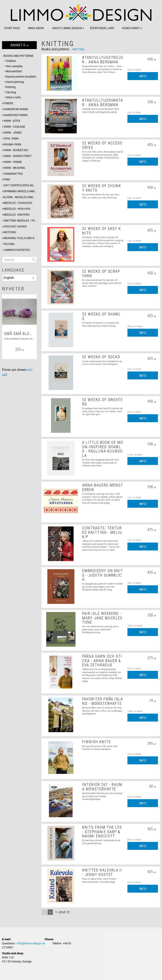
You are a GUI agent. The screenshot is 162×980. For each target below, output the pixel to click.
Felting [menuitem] (9, 244)
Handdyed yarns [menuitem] (16, 115)
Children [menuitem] (11, 61)
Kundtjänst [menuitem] (131, 28)
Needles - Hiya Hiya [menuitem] (17, 209)
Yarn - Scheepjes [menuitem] (16, 150)
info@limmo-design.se (31, 943)
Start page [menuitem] (12, 28)
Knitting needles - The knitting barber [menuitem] (20, 220)
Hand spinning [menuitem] (15, 82)
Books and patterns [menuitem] (18, 56)
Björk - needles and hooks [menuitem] (20, 197)
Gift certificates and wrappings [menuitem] (20, 185)
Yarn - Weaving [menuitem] (14, 168)
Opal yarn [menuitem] (11, 138)
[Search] (34, 260)
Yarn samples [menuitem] (14, 66)
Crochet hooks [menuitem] (15, 226)
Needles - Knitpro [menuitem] (17, 215)
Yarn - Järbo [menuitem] (13, 132)
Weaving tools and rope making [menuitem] (20, 238)
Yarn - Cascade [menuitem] (14, 127)
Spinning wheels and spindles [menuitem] (20, 191)
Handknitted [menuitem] (13, 174)
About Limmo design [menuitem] (67, 28)
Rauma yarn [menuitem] (12, 144)
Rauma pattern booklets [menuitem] (21, 76)
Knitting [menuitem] (11, 87)
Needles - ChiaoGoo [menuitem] (18, 203)
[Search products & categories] (19, 260)
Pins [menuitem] (7, 179)
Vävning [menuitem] (11, 92)
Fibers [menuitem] (8, 103)
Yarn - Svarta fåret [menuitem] (18, 156)
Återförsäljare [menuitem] (102, 28)
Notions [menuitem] (10, 232)
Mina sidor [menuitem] (36, 28)
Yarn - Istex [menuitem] (12, 121)
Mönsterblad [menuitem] (14, 71)
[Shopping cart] (19, 45)
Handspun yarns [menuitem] (16, 109)
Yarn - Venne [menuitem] (13, 162)
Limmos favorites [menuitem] (17, 250)
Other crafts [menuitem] (13, 97)
